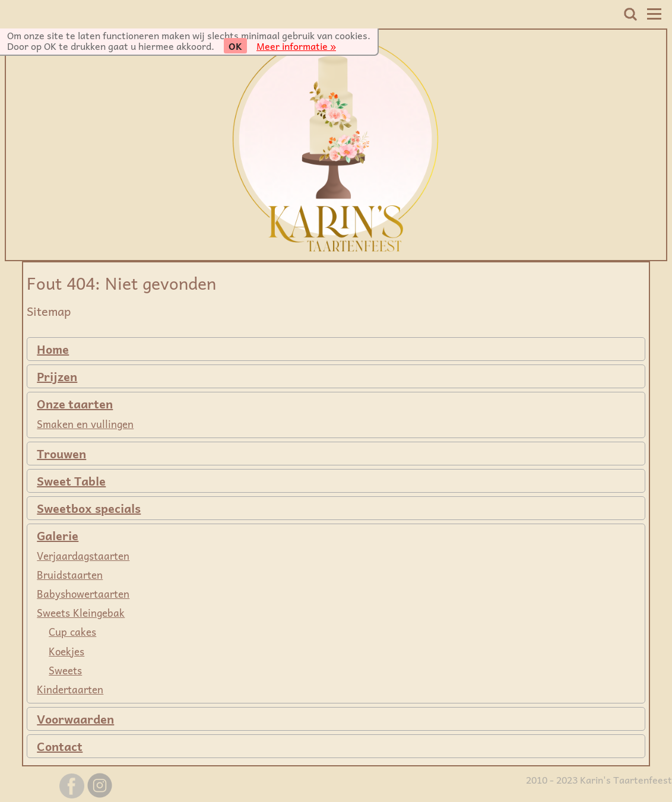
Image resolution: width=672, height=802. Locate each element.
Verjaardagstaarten (83, 556)
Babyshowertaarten (83, 594)
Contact (60, 746)
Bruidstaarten (70, 575)
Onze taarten (75, 404)
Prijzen (57, 376)
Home (53, 349)
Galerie (58, 535)
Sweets (65, 670)
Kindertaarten (70, 689)
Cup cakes (72, 632)
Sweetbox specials (89, 508)
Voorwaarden (75, 719)
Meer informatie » (296, 46)
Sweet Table (71, 481)
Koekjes (66, 651)
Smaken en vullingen (85, 424)
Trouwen (61, 454)
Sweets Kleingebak (81, 613)
